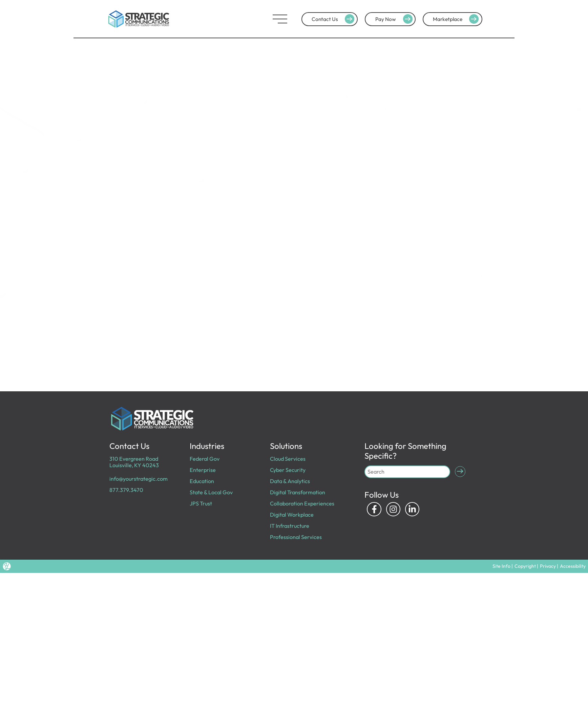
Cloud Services (288, 459)
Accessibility (573, 566)
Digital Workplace (292, 515)
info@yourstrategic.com (139, 479)
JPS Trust (201, 503)
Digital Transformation (298, 492)
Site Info (502, 566)
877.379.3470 (126, 490)
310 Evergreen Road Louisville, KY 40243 (134, 462)
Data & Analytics (290, 481)
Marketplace (457, 19)
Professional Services (296, 537)
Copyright (526, 566)
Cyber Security (288, 470)
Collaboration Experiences (302, 503)
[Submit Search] (460, 472)
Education (202, 481)
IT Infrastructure (290, 526)
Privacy (548, 566)
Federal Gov (205, 459)
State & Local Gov (211, 492)
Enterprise (203, 470)
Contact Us (334, 19)
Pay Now (395, 19)
